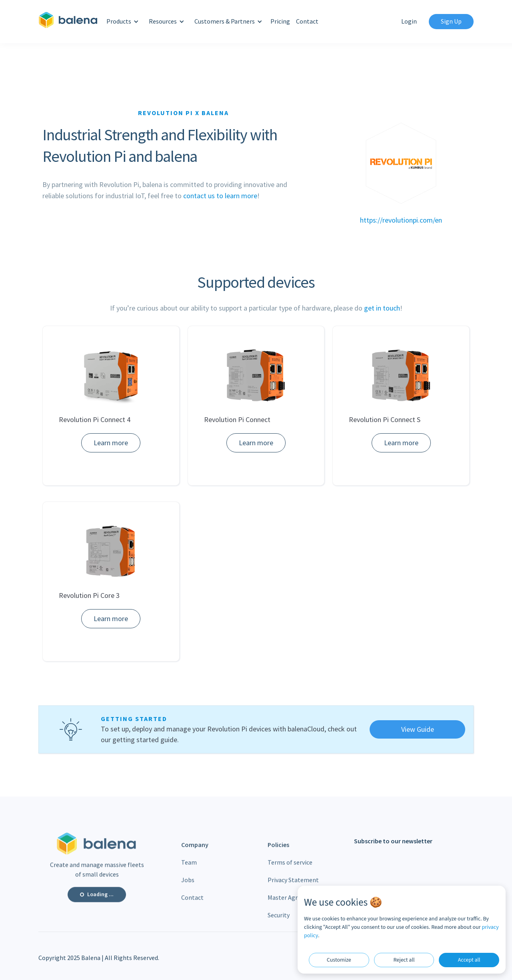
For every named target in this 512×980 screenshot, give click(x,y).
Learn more (111, 443)
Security (279, 919)
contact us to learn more (220, 196)
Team (189, 866)
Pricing (280, 21)
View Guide (418, 729)
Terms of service (290, 866)
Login (409, 21)
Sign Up (451, 21)
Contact (307, 21)
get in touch (382, 308)
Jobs (188, 884)
